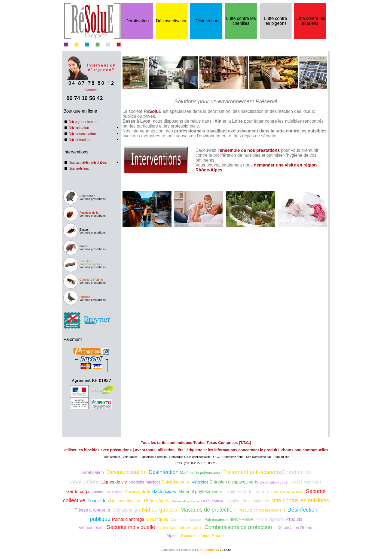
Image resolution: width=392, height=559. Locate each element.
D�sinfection (79, 140)
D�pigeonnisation (83, 122)
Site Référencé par (259, 457)
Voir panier (130, 457)
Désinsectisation (172, 21)
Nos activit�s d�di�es (88, 163)
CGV (216, 457)
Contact (91, 88)
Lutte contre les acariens (310, 21)
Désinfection (206, 21)
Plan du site (281, 457)
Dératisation (137, 21)
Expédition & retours (153, 457)
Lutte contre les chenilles (241, 21)
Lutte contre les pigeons (276, 21)
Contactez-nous (233, 457)
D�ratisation (79, 128)
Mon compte (112, 457)
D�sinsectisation (82, 134)
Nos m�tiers (79, 169)
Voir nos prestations (93, 199)
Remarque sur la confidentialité (190, 457)
